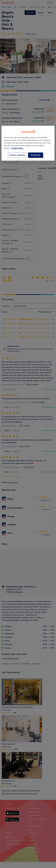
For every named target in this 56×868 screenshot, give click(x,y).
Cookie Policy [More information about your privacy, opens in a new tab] (17, 148)
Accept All (36, 155)
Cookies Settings (17, 155)
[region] (28, 143)
